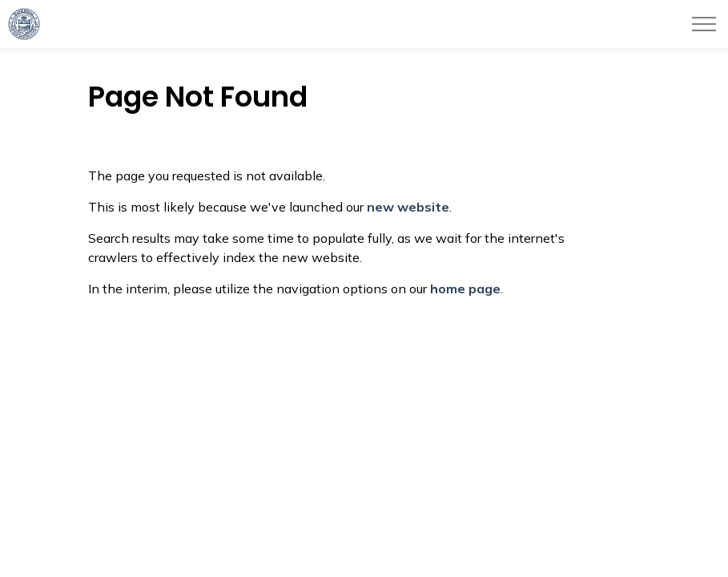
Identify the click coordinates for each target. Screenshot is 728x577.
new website (408, 207)
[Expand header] (704, 24)
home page (465, 288)
